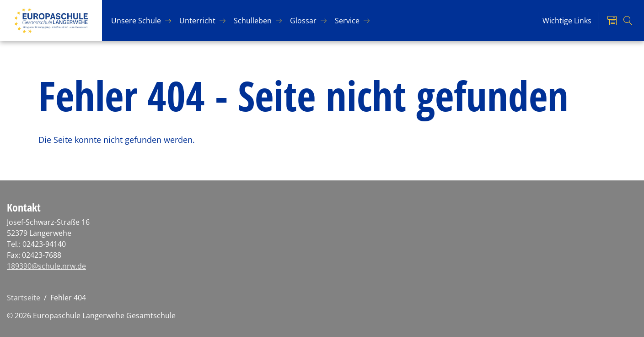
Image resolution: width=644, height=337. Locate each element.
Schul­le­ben (253, 21)
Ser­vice (347, 21)
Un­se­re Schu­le (136, 21)
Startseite (24, 298)
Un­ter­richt (197, 21)
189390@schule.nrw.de (46, 266)
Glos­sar (303, 21)
